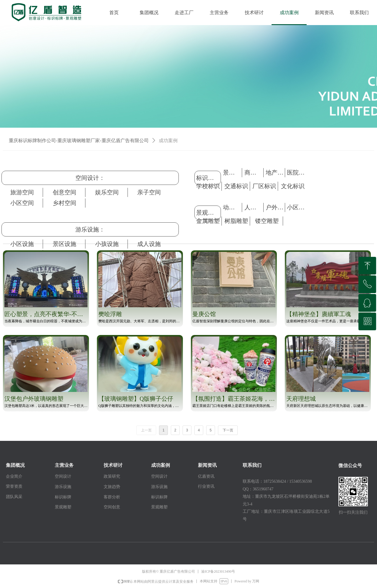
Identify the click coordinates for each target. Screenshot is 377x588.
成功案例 (168, 141)
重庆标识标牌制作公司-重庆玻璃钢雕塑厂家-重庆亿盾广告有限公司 (79, 141)
